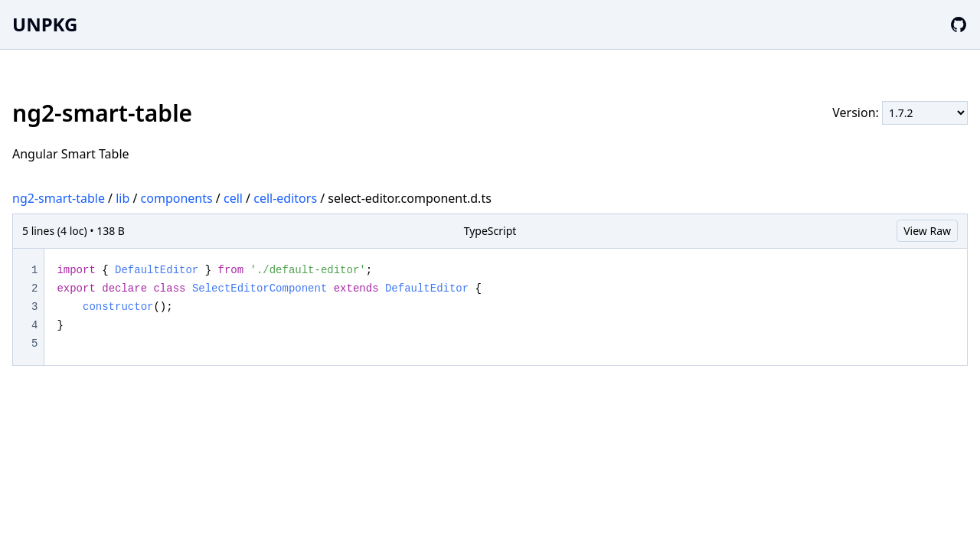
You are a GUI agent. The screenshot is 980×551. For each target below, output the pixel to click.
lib (122, 198)
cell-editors (285, 198)
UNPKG (45, 24)
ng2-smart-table (59, 198)
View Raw (927, 231)
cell (233, 198)
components (177, 198)
